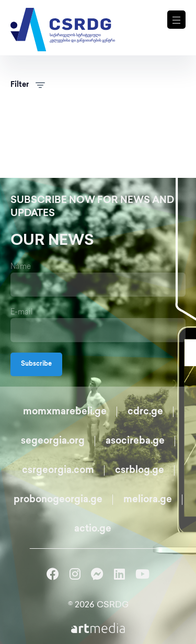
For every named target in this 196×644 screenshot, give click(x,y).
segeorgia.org (53, 441)
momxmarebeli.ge (65, 412)
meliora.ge (148, 500)
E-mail (22, 313)
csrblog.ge (140, 471)
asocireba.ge (135, 441)
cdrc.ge (145, 412)
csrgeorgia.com (58, 471)
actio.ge (93, 529)
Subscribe (36, 364)
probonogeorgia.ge (58, 500)
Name (21, 267)
